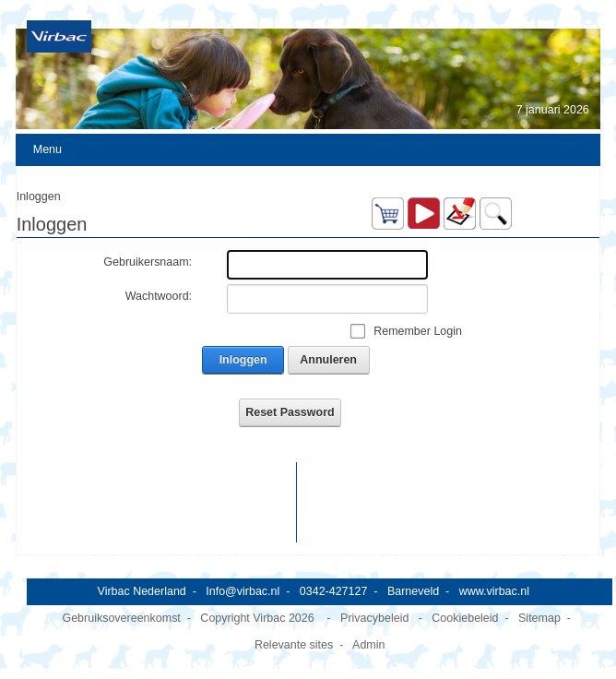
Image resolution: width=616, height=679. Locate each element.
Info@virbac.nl (243, 591)
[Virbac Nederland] (59, 36)
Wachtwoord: (159, 296)
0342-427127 (334, 591)
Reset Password (290, 412)
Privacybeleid (374, 618)
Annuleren (328, 360)
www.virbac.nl (494, 591)
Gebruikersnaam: (148, 262)
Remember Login (418, 331)
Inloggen (243, 360)
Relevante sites (294, 645)
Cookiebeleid (465, 618)
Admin (368, 645)
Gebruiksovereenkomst (121, 618)
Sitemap (539, 618)
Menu (47, 149)
